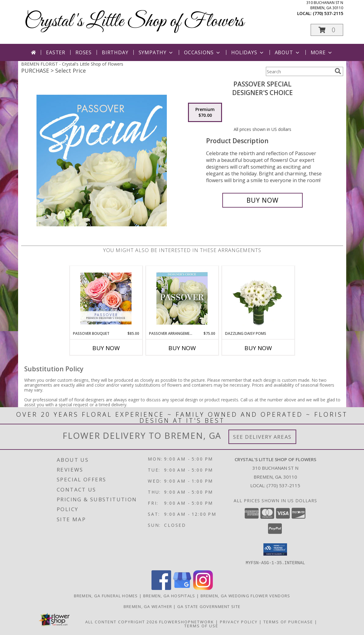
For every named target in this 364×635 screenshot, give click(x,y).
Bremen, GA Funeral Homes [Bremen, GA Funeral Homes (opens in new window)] (106, 595)
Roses (84, 52)
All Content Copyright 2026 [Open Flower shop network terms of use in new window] (121, 622)
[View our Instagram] (203, 588)
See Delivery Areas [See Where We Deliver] (262, 437)
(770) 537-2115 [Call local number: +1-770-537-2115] (328, 13)
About (288, 52)
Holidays (248, 52)
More (322, 52)
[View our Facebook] (161, 588)
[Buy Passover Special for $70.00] (263, 200)
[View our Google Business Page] (182, 588)
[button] (327, 30)
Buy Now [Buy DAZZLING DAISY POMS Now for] (258, 348)
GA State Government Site (209, 606)
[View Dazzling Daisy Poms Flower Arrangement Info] (258, 298)
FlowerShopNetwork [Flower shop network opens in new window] (187, 622)
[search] (338, 71)
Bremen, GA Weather (148, 606)
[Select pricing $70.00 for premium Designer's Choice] (205, 113)
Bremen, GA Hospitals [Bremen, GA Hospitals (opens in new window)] (169, 595)
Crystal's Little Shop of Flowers (134, 22)
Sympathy (156, 52)
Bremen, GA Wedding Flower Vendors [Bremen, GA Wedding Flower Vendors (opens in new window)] (245, 595)
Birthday (115, 52)
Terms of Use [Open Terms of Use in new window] (201, 625)
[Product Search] (299, 71)
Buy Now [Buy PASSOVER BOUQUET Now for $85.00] (106, 348)
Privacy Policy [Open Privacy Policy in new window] (239, 622)
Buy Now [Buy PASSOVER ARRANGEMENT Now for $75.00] (182, 348)
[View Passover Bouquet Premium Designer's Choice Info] (106, 298)
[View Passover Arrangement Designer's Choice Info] (182, 298)
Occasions (203, 52)
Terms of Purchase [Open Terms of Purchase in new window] (288, 622)
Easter (56, 52)
